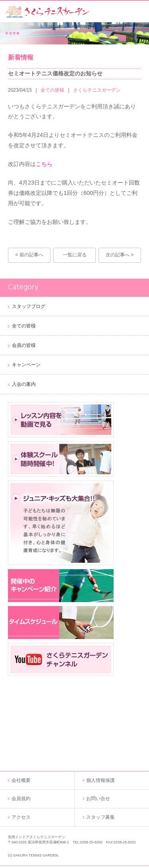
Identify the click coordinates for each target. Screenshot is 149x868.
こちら (44, 164)
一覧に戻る (75, 255)
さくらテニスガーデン (97, 90)
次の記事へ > (120, 255)
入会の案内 (24, 384)
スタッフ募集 (101, 817)
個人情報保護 (101, 780)
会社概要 (21, 780)
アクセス (21, 817)
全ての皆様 (52, 90)
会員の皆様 (24, 345)
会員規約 (21, 799)
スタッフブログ (29, 306)
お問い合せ (98, 799)
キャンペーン (26, 365)
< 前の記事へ (29, 255)
